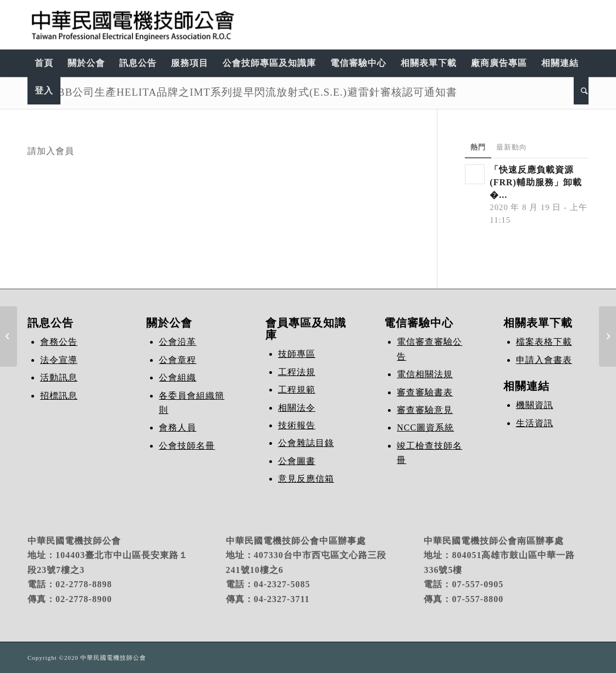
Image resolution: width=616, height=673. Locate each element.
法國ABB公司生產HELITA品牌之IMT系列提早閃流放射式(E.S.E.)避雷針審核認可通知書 (242, 92)
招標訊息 (59, 396)
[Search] (581, 91)
